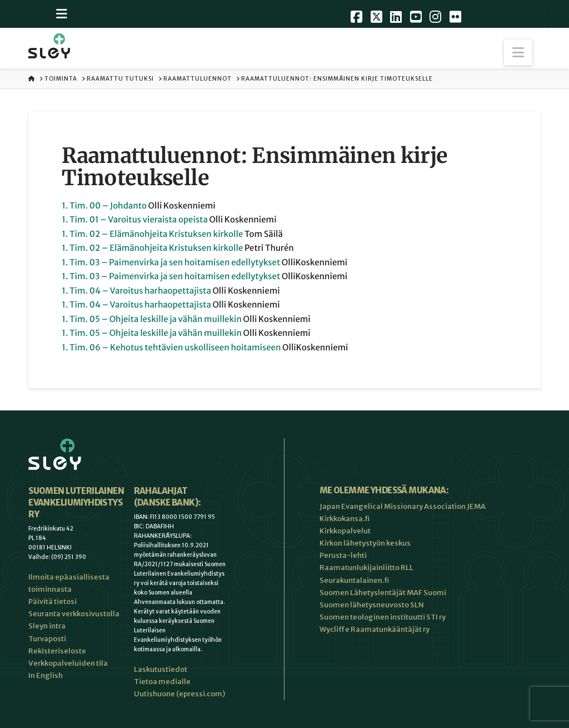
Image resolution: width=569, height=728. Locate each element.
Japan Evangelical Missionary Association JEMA (403, 506)
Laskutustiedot (161, 669)
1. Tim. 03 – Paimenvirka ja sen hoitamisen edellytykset (171, 263)
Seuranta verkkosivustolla (74, 614)
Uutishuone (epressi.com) (179, 694)
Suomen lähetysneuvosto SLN (372, 605)
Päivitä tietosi (53, 601)
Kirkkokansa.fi (345, 519)
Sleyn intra (47, 626)
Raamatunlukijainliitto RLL (366, 568)
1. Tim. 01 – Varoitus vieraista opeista (135, 220)
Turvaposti (47, 639)
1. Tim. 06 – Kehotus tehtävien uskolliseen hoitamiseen (171, 348)
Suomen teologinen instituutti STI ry (383, 617)
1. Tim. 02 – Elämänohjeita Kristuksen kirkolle (152, 234)
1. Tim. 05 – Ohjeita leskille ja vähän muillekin (152, 320)
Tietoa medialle (162, 682)
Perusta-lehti (343, 555)
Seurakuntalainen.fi (354, 580)
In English (46, 675)
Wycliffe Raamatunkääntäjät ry (375, 629)
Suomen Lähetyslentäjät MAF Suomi (383, 593)
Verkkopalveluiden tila (68, 663)
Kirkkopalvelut (345, 531)
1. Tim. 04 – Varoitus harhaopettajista (136, 291)
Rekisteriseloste (57, 651)
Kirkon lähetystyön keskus (365, 543)
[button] (518, 53)
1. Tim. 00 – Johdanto (104, 206)
